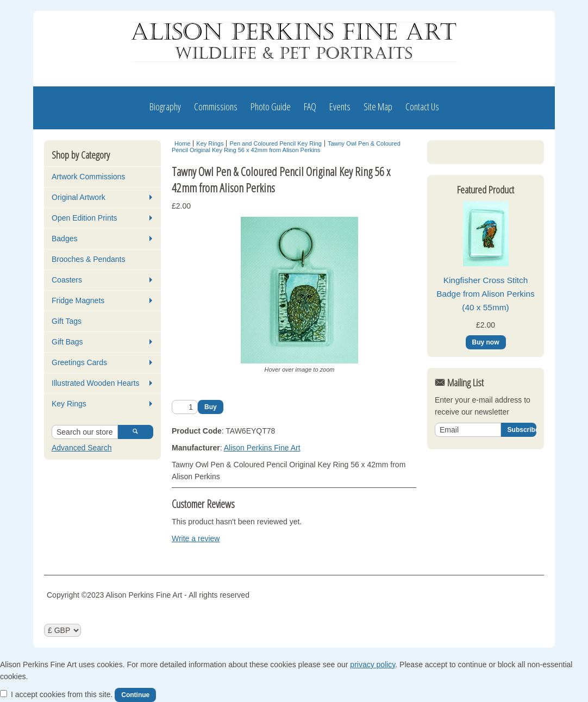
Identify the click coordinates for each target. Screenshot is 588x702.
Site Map (378, 106)
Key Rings (69, 404)
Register (506, 155)
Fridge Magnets (78, 300)
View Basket (460, 234)
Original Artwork (79, 197)
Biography (165, 106)
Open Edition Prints (85, 218)
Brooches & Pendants (88, 259)
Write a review (196, 538)
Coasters (67, 280)
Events (340, 106)
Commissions (216, 106)
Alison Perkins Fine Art (262, 448)
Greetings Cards (79, 362)
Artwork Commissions (88, 177)
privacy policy (373, 665)
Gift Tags (67, 321)
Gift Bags (67, 342)
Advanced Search (82, 448)
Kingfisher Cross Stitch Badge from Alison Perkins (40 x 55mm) (486, 383)
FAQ (310, 106)
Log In (455, 155)
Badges (64, 239)
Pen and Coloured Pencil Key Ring (275, 143)
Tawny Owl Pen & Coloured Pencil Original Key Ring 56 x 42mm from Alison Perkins (286, 147)
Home (182, 143)
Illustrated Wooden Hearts (96, 383)
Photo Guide (271, 106)
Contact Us (422, 106)
